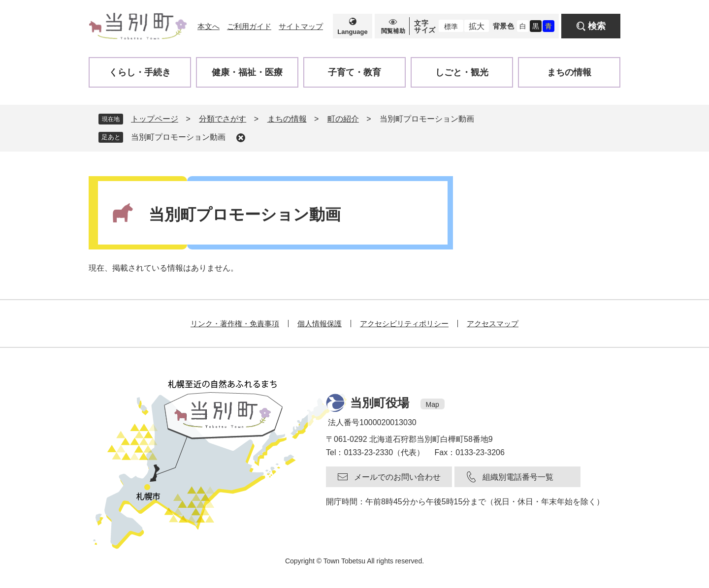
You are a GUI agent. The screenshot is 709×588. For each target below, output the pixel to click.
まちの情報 (287, 119)
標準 (451, 27)
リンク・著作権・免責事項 (235, 324)
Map (433, 404)
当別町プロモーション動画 (178, 137)
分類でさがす (223, 119)
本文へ (209, 26)
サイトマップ (301, 26)
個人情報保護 (320, 324)
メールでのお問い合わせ (397, 477)
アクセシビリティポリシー (404, 324)
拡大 (477, 26)
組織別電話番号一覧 (518, 477)
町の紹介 (343, 119)
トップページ (155, 119)
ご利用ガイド (249, 26)
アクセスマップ (493, 324)
